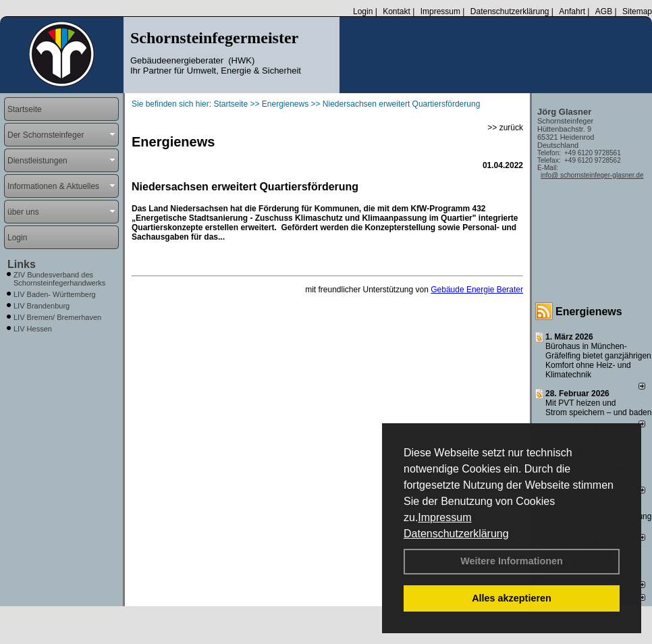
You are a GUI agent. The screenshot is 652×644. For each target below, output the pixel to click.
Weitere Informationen (512, 561)
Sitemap (637, 11)
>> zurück (505, 128)
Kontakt (397, 11)
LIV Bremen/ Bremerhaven (57, 317)
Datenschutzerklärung (456, 534)
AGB (604, 11)
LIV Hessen (33, 329)
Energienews (589, 312)
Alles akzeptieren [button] (512, 598)
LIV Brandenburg (42, 306)
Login (363, 11)
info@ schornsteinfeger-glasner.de (592, 175)
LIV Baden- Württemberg (55, 294)
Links (22, 264)
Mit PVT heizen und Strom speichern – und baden (598, 408)
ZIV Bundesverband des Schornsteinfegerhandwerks (59, 279)
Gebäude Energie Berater (477, 290)
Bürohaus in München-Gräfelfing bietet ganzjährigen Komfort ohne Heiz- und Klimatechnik (598, 360)
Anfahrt (572, 11)
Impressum (444, 517)
